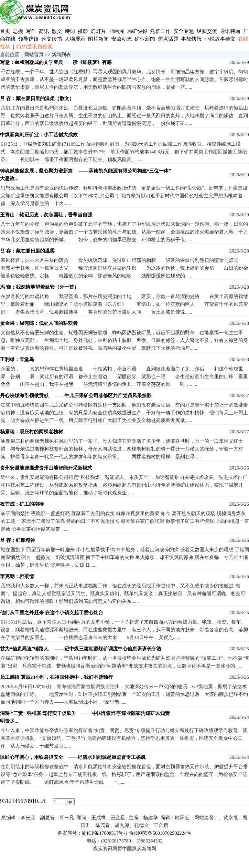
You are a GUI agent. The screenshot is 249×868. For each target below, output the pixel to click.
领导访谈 (28, 39)
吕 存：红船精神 (18, 540)
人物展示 (75, 39)
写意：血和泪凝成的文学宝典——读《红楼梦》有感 (56, 62)
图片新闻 (98, 39)
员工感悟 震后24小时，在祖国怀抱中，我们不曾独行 (56, 677)
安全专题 (184, 31)
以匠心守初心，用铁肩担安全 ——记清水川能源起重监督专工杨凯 (73, 757)
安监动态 (122, 39)
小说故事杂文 (220, 39)
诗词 (70, 31)
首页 (5, 31)
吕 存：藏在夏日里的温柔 (27, 251)
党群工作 (160, 31)
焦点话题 (168, 39)
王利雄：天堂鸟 (17, 359)
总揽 (18, 31)
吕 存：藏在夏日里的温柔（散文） (37, 98)
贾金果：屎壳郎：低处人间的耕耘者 (39, 323)
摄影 (83, 31)
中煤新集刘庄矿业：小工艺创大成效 (39, 135)
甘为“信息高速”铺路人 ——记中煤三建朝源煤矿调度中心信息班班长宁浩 (81, 649)
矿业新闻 (145, 39)
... (40, 801)
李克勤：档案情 (17, 576)
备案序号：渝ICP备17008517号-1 (92, 833)
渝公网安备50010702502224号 (160, 833)
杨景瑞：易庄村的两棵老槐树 (32, 432)
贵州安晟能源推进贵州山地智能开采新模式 (46, 468)
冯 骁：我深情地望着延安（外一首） (39, 287)
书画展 (116, 31)
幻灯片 (98, 31)
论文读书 (52, 39)
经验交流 (207, 31)
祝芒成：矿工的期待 (22, 504)
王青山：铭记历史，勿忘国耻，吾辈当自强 (46, 215)
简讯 (44, 31)
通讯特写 (230, 31)
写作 (31, 31)
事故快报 (191, 39)
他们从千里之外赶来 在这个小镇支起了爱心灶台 (52, 613)
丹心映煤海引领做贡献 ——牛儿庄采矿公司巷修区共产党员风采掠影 (76, 396)
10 (35, 801)
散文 (58, 31)
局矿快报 (137, 31)
